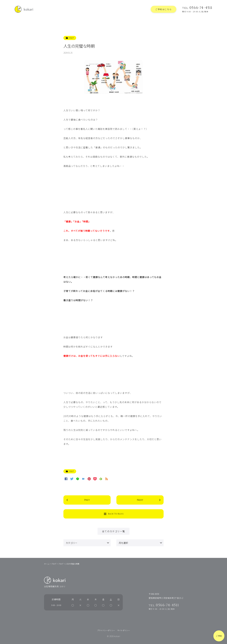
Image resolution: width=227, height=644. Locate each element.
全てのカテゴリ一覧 (113, 531)
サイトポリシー (124, 630)
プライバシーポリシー (106, 630)
